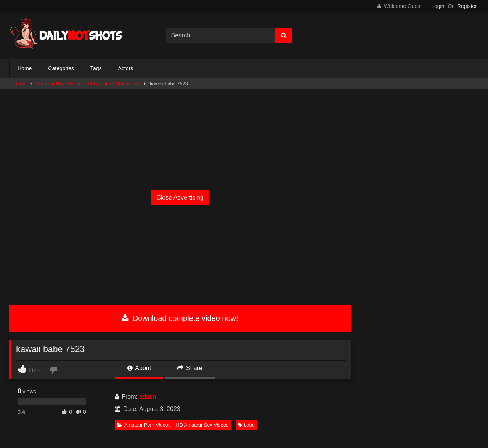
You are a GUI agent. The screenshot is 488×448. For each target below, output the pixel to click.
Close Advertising (180, 197)
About (139, 368)
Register (467, 6)
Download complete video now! (180, 318)
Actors (126, 68)
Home (25, 68)
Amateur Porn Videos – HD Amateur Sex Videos (88, 84)
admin (148, 397)
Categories (61, 68)
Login (438, 6)
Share (190, 368)
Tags (96, 68)
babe (246, 425)
